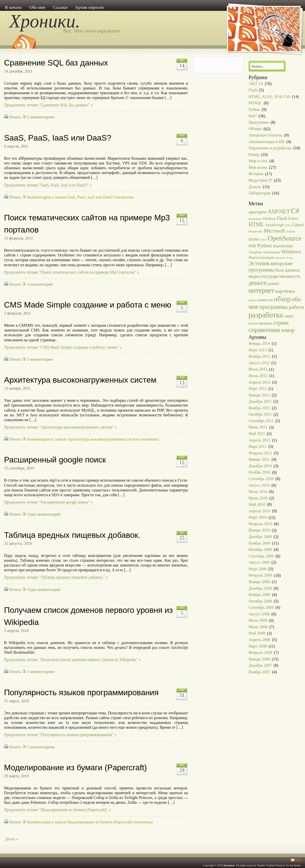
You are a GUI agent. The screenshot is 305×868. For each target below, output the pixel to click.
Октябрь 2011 (260, 414)
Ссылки (60, 7)
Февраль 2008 (260, 653)
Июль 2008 (258, 621)
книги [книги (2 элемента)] (253, 300)
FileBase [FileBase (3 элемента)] (269, 219)
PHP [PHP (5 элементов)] (252, 246)
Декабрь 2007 (260, 665)
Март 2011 (258, 446)
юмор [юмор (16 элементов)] (288, 330)
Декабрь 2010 (260, 466)
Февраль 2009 (260, 575)
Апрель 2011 (259, 440)
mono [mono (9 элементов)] (254, 239)
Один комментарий (44, 514)
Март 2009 (258, 569)
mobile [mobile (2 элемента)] (291, 231)
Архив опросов (89, 7)
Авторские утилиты (265, 135)
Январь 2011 (259, 459)
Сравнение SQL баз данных (56, 63)
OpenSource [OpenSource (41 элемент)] (285, 238)
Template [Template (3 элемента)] (255, 252)
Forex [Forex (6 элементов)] (294, 218)
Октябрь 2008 (260, 601)
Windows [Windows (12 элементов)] (291, 252)
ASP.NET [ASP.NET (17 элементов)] (279, 211)
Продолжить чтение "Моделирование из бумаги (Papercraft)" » (57, 810)
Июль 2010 (258, 492)
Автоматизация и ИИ (267, 142)
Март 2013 (258, 350)
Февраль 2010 (260, 524)
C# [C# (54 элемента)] (295, 211)
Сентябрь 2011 (261, 421)
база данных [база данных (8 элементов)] (288, 270)
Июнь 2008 (258, 627)
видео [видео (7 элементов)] (254, 276)
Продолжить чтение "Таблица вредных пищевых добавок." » (56, 577)
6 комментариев (41, 117)
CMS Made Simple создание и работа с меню (88, 305)
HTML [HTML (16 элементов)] (256, 224)
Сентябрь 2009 (261, 556)
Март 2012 (258, 389)
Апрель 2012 (260, 382)
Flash (253, 90)
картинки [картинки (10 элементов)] (285, 291)
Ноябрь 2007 (259, 672)
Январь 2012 (259, 395)
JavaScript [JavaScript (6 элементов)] (275, 225)
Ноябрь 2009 (259, 543)
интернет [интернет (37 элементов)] (261, 290)
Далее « (12, 839)
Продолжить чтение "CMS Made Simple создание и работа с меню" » (63, 347)
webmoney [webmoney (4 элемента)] (272, 252)
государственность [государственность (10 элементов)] (280, 276)
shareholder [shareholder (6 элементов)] (283, 246)
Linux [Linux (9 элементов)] (298, 225)
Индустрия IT (260, 180)
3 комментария (40, 359)
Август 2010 (259, 485)
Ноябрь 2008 (259, 595)
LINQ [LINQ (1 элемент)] (288, 225)
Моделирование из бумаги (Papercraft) (75, 767)
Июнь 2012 (258, 376)
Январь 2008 (259, 659)
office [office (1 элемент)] (264, 240)
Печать (15, 117)
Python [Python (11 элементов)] (264, 246)
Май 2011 (257, 434)
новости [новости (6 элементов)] (265, 300)
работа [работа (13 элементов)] (296, 307)
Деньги (255, 187)
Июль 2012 (258, 369)
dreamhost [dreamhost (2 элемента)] (255, 219)
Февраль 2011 (260, 453)
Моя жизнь (258, 167)
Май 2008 (257, 633)
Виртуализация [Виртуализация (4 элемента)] (261, 257)
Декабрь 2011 (260, 401)
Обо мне (37, 7)
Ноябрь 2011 (259, 408)
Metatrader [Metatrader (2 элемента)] (256, 231)
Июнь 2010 (258, 498)
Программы (259, 122)
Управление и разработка (270, 148)
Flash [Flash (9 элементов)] (282, 218)
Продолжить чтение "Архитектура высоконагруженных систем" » (60, 427)
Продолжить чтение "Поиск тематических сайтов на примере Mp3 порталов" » (72, 272)
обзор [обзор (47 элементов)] (282, 299)
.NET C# (256, 84)
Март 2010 (258, 518)
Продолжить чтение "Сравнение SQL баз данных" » (48, 105)
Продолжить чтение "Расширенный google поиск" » (48, 502)
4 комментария (40, 284)
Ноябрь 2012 (259, 356)
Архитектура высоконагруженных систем (80, 380)
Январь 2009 (259, 582)
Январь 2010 (259, 530)
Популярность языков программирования (81, 692)
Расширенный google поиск (55, 460)
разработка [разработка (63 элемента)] (266, 315)
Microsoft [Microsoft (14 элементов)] (274, 231)
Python (254, 109)
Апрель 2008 (260, 640)
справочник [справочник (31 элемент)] (264, 330)
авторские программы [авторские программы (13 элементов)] (271, 267)
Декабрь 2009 (260, 537)
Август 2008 (259, 614)
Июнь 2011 (258, 427)
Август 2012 (259, 363)
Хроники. (45, 21)
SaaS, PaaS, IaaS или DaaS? (58, 138)
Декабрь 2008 (260, 588)
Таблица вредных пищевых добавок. (72, 535)
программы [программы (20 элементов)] (273, 307)
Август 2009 (259, 562)
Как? (253, 116)
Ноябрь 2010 (259, 472)
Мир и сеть (258, 161)
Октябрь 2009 (260, 549)
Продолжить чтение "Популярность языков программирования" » (60, 735)
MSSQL (255, 103)
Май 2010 (257, 504)
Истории (256, 174)
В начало (13, 7)
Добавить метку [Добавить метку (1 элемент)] (284, 258)
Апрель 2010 (260, 511)
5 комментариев (41, 672)
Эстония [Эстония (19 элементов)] (259, 263)
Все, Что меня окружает (91, 31)
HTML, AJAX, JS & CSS (269, 97)
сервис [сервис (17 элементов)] (281, 323)
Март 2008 (258, 646)
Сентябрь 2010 (261, 479)
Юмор (254, 155)
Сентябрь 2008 (261, 607)
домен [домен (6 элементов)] (273, 283)
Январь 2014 (259, 343)
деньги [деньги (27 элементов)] (258, 283)
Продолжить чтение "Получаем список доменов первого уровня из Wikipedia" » (72, 660)
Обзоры (255, 129)
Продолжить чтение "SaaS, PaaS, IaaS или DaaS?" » (48, 185)
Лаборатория (260, 193)
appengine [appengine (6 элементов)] (258, 212)
